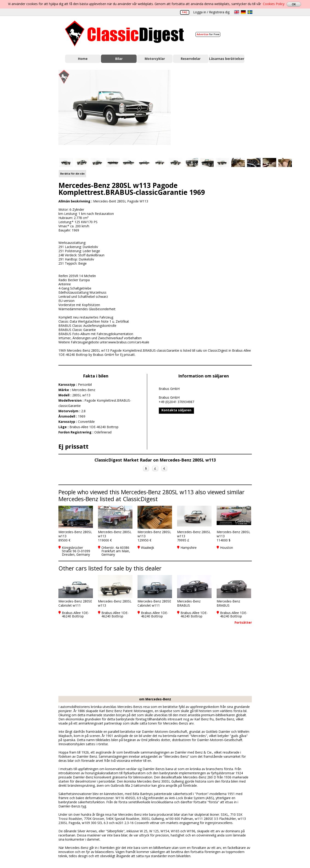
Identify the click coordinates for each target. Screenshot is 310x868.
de (243, 12)
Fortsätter (243, 622)
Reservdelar (191, 59)
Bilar (119, 59)
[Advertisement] (216, 111)
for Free (208, 34)
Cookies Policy (274, 4)
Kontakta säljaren (176, 410)
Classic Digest (125, 34)
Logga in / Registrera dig (211, 12)
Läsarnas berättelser (227, 59)
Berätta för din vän (72, 174)
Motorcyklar (155, 59)
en (237, 12)
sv (250, 12)
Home (83, 59)
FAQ (185, 12)
